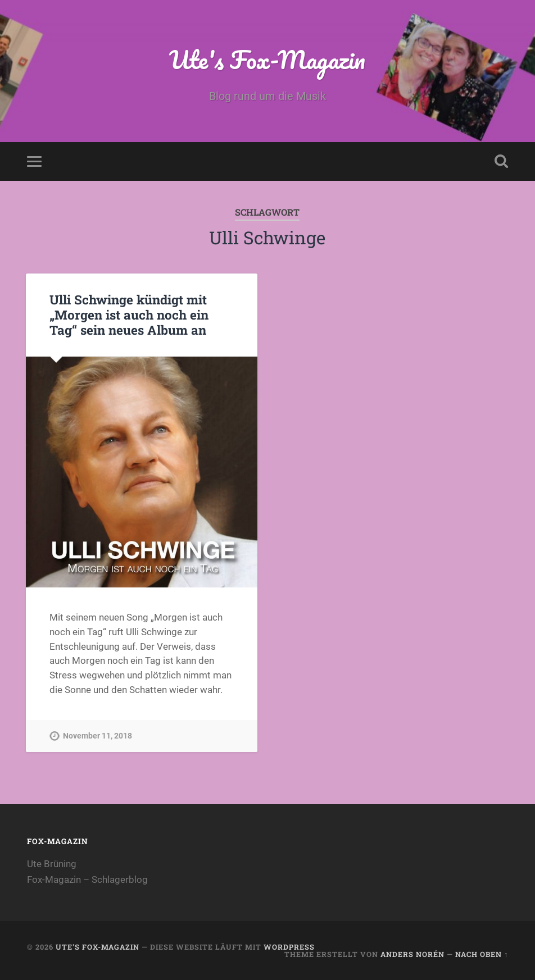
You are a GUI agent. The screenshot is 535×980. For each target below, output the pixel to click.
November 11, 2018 (98, 736)
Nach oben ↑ (482, 954)
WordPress (289, 947)
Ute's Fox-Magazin (267, 59)
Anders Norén (412, 954)
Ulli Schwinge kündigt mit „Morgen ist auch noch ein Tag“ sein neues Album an (129, 314)
